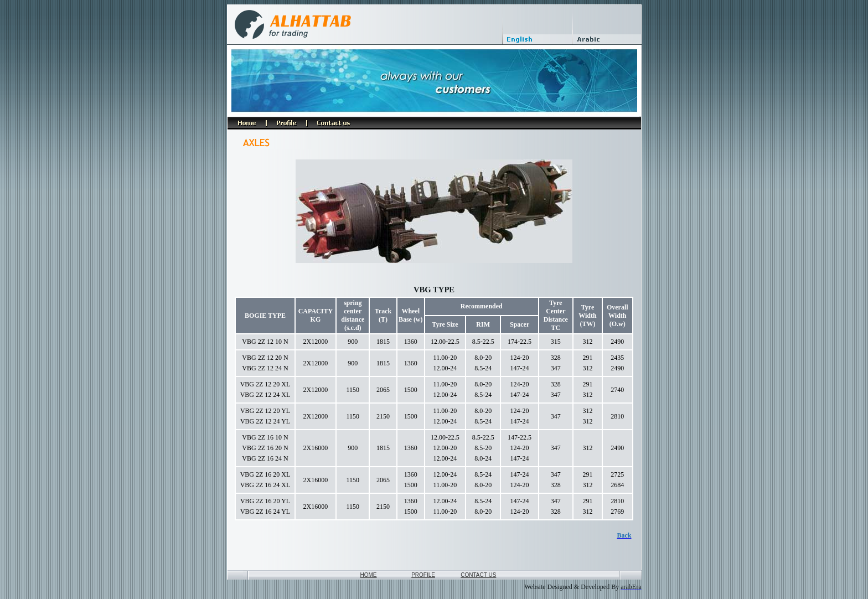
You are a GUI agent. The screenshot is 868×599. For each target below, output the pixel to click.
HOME (369, 575)
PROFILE (423, 575)
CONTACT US (478, 575)
